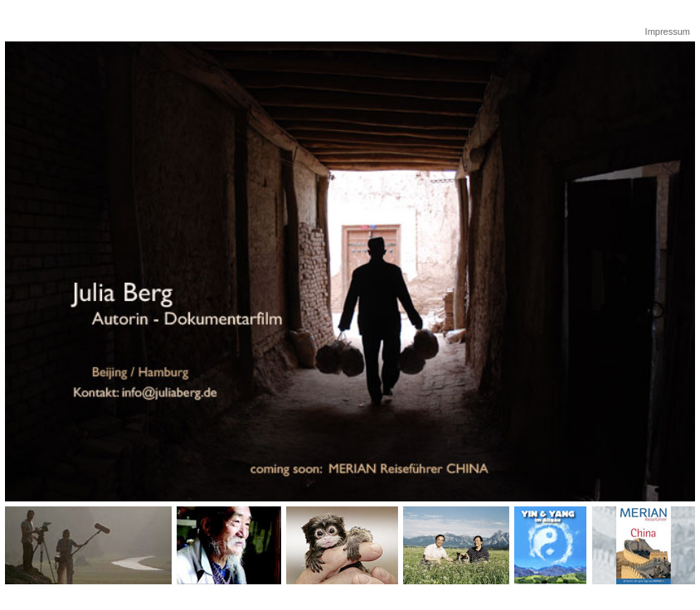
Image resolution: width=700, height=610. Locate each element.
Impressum (668, 31)
